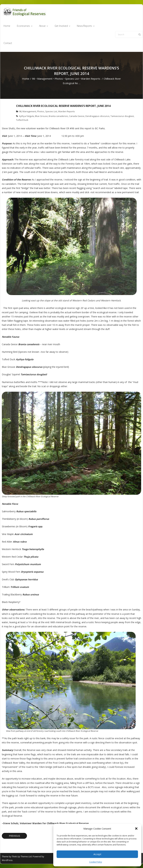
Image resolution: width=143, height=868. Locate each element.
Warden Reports (91, 78)
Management (45, 78)
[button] (136, 829)
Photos (59, 78)
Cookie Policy (96, 862)
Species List (72, 78)
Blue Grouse (41, 116)
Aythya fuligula (26, 116)
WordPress (7, 860)
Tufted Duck (22, 120)
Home (26, 78)
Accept (97, 854)
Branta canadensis (58, 116)
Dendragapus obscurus (97, 116)
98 (33, 78)
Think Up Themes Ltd (22, 857)
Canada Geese (77, 116)
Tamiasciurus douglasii (122, 116)
